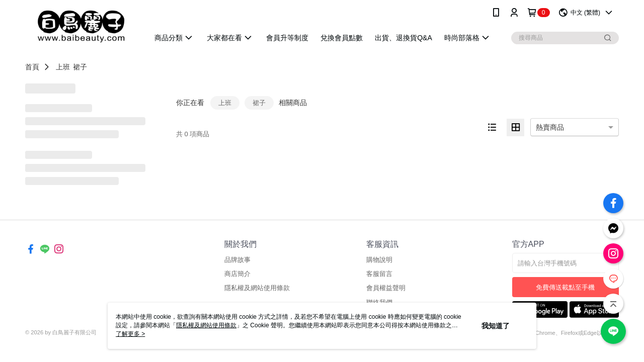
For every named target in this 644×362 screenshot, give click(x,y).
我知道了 (496, 326)
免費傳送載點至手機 (565, 287)
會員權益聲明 (386, 288)
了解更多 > (130, 334)
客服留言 (379, 274)
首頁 (32, 67)
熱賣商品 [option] (550, 127)
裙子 (80, 67)
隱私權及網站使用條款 (257, 288)
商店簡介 (237, 274)
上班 (63, 67)
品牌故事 (237, 260)
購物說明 (379, 260)
